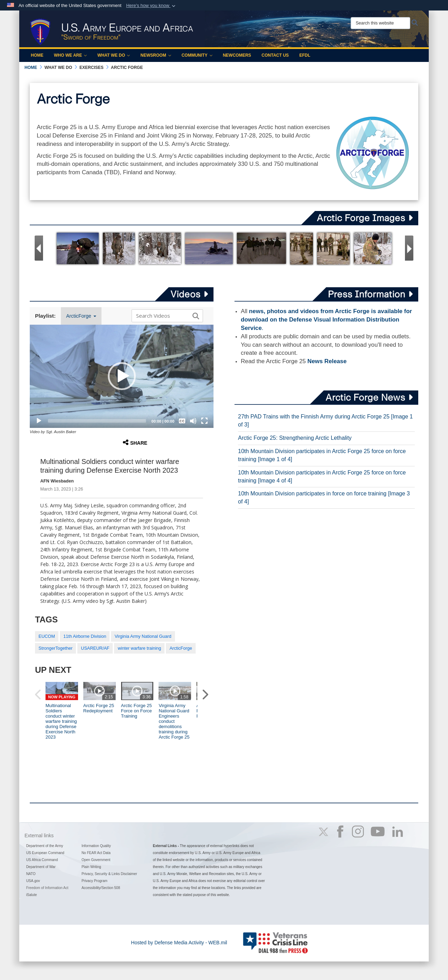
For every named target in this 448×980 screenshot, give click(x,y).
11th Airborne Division (85, 636)
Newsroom (156, 55)
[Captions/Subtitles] (182, 421)
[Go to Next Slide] (409, 248)
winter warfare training (139, 648)
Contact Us (275, 55)
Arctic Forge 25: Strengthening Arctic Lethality (295, 438)
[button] (151, 6)
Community (197, 55)
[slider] (97, 421)
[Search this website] (380, 23)
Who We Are (70, 55)
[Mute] (193, 421)
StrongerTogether (55, 648)
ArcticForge (81, 316)
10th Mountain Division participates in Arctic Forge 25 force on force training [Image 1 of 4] (322, 455)
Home (37, 55)
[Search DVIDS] (166, 316)
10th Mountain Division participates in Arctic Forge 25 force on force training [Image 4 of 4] (322, 477)
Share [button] (135, 442)
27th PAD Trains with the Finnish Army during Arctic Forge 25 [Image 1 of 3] (325, 421)
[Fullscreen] (204, 421)
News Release (327, 361)
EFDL (305, 55)
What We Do (114, 55)
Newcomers (237, 55)
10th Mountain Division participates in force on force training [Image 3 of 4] (324, 498)
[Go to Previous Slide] (39, 248)
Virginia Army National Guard (143, 636)
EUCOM (47, 636)
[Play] (39, 421)
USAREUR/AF (95, 648)
